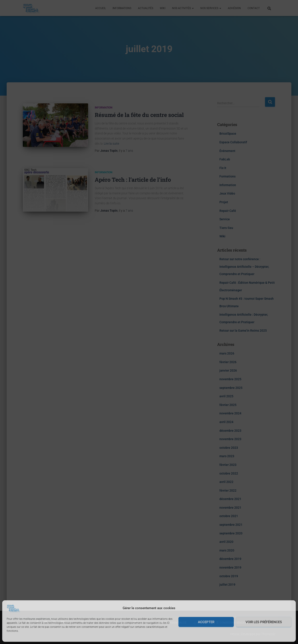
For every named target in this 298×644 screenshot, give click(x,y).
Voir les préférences (264, 622)
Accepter (206, 622)
